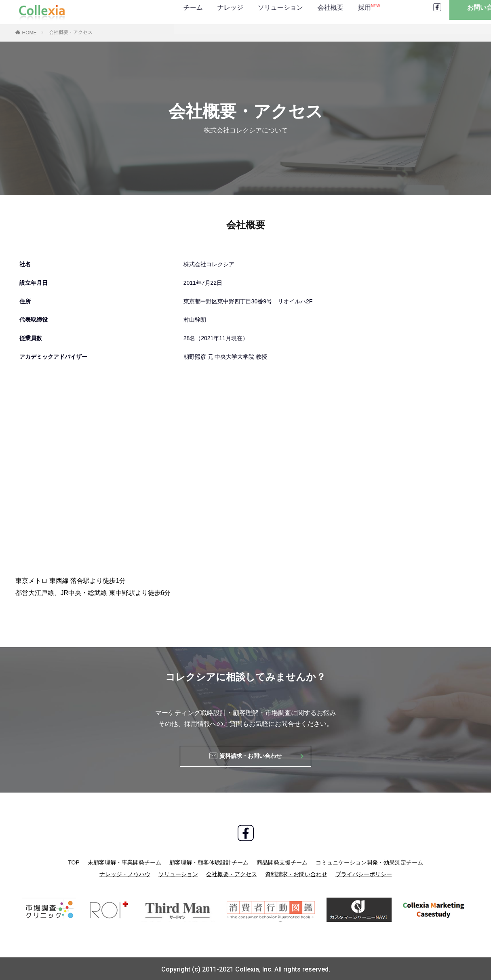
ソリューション (193, 12)
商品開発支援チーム (282, 861)
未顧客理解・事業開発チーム (124, 861)
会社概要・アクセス (71, 32)
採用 (282, 12)
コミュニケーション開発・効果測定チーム (369, 861)
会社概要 (243, 12)
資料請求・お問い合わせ (296, 873)
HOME (30, 33)
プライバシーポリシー (364, 873)
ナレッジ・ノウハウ (125, 873)
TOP (74, 861)
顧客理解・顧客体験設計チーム (209, 861)
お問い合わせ (444, 12)
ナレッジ (143, 12)
